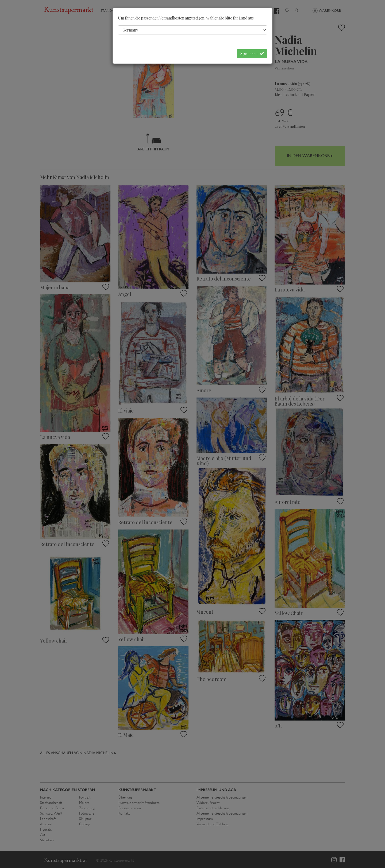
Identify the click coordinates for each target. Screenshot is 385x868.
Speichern (252, 54)
